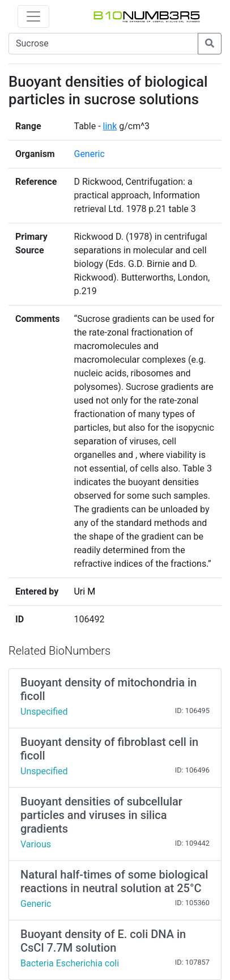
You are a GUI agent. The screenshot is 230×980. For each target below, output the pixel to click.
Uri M (84, 591)
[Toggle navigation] (33, 16)
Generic (89, 154)
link (110, 126)
